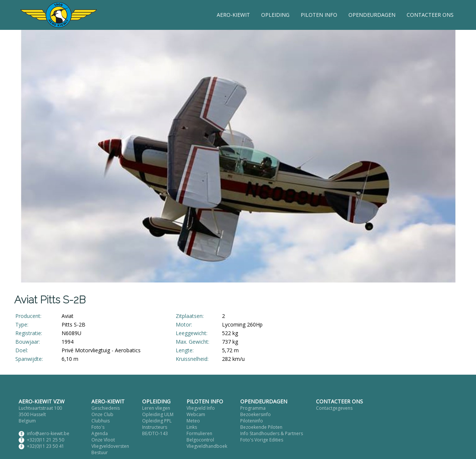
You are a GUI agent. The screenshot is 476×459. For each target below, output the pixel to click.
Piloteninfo (252, 421)
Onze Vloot (103, 440)
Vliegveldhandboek (207, 446)
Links (192, 427)
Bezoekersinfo (256, 414)
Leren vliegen (156, 408)
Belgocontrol (200, 440)
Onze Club (102, 414)
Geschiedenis (106, 408)
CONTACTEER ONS (430, 15)
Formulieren (199, 433)
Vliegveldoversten (110, 446)
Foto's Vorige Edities (262, 440)
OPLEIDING (275, 15)
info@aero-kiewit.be (48, 433)
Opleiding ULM (158, 414)
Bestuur (100, 452)
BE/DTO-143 (155, 433)
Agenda (100, 433)
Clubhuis (101, 421)
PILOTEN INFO (319, 15)
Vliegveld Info (201, 408)
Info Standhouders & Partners (272, 433)
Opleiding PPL (157, 421)
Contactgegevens (334, 408)
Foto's (98, 427)
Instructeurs (155, 427)
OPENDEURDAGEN (372, 15)
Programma (253, 408)
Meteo (193, 421)
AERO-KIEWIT (233, 15)
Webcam (196, 414)
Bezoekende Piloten (261, 427)
